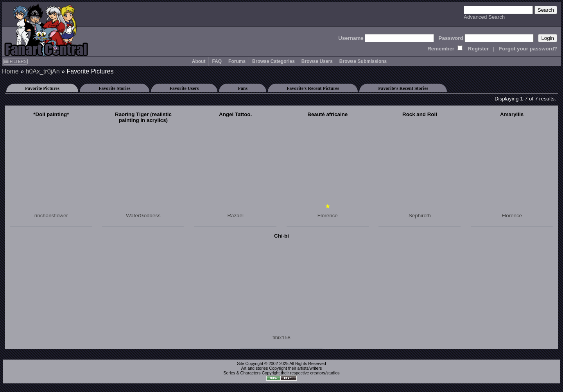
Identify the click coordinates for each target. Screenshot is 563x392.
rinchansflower (51, 216)
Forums (237, 61)
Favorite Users (184, 88)
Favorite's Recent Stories (403, 88)
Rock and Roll (420, 114)
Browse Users (317, 61)
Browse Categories (273, 61)
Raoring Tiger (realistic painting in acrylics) (143, 117)
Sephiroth (420, 216)
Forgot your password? (528, 49)
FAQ (217, 61)
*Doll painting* (51, 114)
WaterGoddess (143, 216)
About (199, 61)
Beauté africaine (327, 114)
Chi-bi (281, 236)
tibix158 (281, 337)
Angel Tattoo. (235, 114)
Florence (328, 216)
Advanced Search (484, 17)
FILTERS (15, 61)
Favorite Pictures (42, 88)
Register (478, 49)
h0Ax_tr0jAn (42, 71)
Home (10, 71)
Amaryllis (512, 114)
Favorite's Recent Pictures (313, 88)
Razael (235, 216)
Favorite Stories (115, 88)
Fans (243, 88)
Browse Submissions (363, 61)
